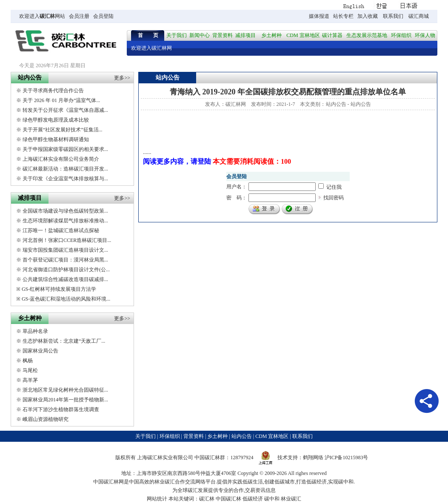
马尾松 (30, 370)
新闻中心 (200, 35)
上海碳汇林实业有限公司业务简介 (61, 159)
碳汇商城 (419, 16)
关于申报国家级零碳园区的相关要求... (65, 149)
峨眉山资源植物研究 (46, 419)
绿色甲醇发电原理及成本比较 (56, 120)
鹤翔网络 (313, 458)
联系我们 (393, 16)
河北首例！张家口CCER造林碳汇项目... (67, 240)
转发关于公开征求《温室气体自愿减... (65, 110)
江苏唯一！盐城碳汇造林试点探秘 (61, 230)
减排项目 (245, 35)
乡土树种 (271, 35)
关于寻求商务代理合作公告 (53, 91)
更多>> (122, 78)
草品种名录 (35, 331)
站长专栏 (343, 16)
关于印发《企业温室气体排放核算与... (65, 179)
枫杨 (28, 361)
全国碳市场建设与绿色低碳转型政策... (65, 211)
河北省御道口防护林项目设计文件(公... (66, 270)
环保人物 (425, 35)
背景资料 (223, 35)
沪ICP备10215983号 (347, 458)
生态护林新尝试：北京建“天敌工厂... (64, 341)
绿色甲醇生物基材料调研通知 (56, 139)
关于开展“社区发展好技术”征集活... (63, 130)
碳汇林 (47, 16)
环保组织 (401, 35)
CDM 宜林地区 (303, 35)
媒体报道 (319, 16)
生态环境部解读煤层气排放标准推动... (65, 221)
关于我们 (177, 35)
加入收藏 (368, 16)
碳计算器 (332, 35)
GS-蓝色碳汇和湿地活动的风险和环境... (66, 299)
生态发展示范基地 (367, 35)
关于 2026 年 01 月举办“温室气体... (61, 100)
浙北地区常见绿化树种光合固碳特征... (65, 390)
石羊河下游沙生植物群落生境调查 (61, 409)
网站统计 (157, 499)
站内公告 (336, 104)
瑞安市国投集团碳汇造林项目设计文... (65, 250)
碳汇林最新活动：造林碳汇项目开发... (65, 169)
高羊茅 (30, 380)
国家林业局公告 (40, 351)
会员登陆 (103, 16)
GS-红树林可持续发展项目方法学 (59, 289)
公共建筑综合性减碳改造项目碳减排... (65, 279)
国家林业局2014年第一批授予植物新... (65, 400)
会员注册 (79, 16)
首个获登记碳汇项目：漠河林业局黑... (65, 260)
